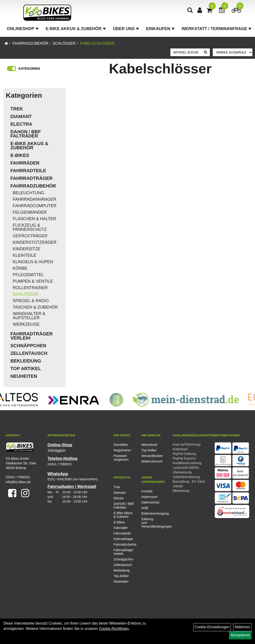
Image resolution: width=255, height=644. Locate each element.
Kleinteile (25, 255)
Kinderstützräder (35, 242)
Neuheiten (24, 376)
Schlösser (64, 43)
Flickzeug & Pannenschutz (30, 227)
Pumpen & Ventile (33, 281)
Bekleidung (26, 361)
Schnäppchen (28, 346)
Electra (21, 124)
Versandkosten (150, 456)
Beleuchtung (28, 193)
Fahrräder (25, 163)
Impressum (149, 497)
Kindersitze (26, 249)
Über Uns (126, 29)
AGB (145, 508)
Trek (17, 109)
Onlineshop (23, 29)
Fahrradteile (28, 171)
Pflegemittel (28, 275)
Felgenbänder (30, 212)
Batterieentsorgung (150, 513)
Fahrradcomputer (35, 206)
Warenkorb (149, 445)
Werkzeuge (26, 324)
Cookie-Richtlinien (114, 629)
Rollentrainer (30, 288)
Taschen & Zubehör (35, 307)
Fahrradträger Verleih (31, 336)
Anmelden (121, 445)
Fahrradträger (31, 178)
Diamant (21, 116)
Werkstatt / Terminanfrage (217, 29)
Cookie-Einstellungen (212, 627)
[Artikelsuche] (190, 11)
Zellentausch (29, 353)
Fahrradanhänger (34, 199)
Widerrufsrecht (150, 461)
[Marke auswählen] (233, 52)
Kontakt (147, 491)
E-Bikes (20, 155)
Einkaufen (160, 29)
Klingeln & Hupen (33, 262)
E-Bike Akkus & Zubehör (76, 29)
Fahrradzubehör (30, 43)
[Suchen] (205, 52)
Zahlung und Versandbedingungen (150, 523)
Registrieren (122, 450)
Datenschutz (150, 502)
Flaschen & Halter (34, 219)
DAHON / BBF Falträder (26, 134)
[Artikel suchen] (186, 52)
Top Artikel (26, 369)
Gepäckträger (30, 236)
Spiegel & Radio (31, 301)
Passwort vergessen (121, 458)
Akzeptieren (240, 635)
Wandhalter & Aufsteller (29, 316)
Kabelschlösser (97, 43)
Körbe (20, 268)
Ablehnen (242, 627)
